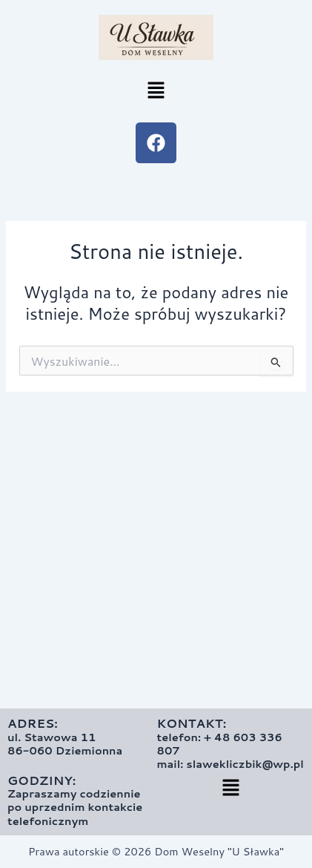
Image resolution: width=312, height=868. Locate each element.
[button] (156, 91)
